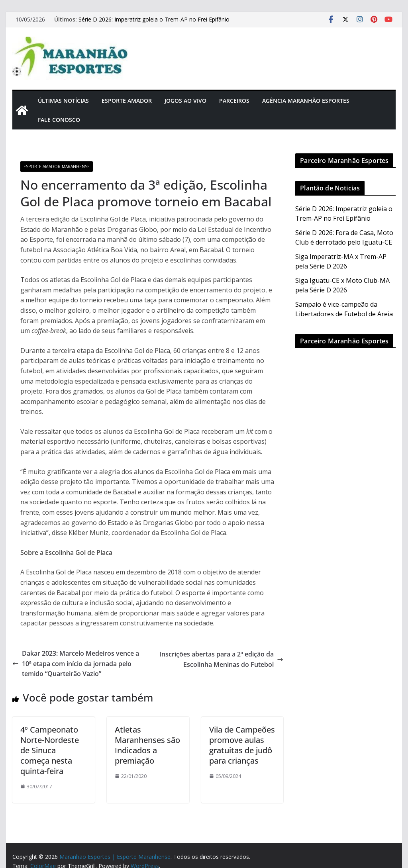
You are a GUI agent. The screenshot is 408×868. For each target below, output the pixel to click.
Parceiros (234, 101)
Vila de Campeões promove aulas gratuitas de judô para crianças (242, 745)
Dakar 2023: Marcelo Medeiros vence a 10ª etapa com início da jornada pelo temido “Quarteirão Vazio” (76, 663)
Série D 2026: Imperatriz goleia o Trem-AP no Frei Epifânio (154, 19)
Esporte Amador (127, 101)
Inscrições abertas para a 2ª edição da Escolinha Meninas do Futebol (221, 659)
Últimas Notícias (63, 101)
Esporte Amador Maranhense (57, 167)
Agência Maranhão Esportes (306, 101)
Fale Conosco (59, 120)
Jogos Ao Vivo (185, 101)
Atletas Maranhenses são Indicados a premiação (147, 745)
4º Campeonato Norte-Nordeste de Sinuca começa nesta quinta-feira (50, 750)
